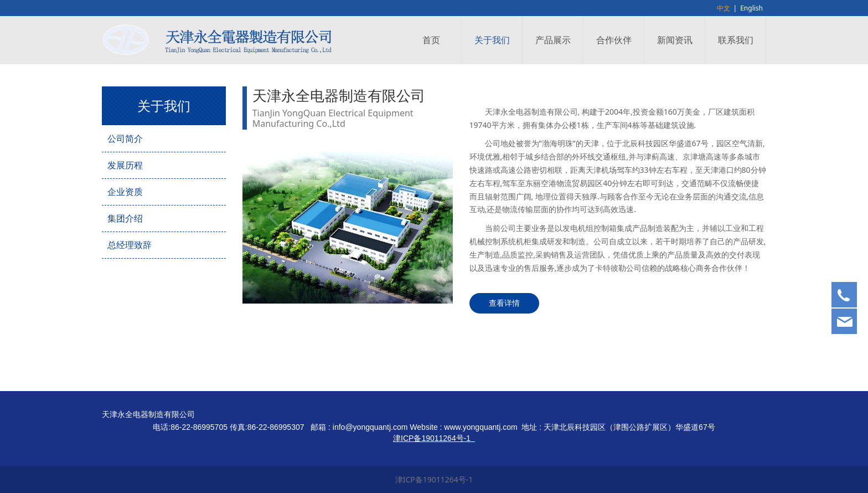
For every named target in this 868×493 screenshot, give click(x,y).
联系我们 (736, 40)
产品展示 (553, 40)
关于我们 (492, 40)
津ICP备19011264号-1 (434, 479)
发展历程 (125, 165)
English (751, 8)
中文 (724, 8)
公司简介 (125, 138)
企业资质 (125, 192)
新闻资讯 (675, 40)
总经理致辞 (130, 245)
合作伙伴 (614, 40)
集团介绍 (125, 218)
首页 (431, 40)
